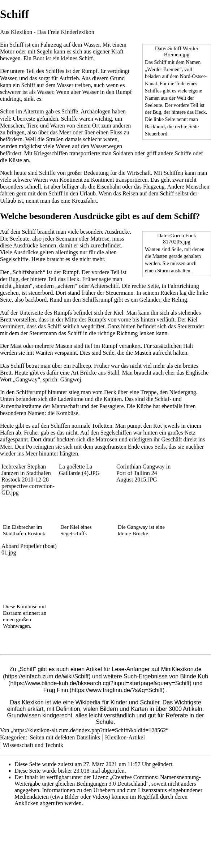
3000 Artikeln (186, 709)
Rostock (36, 534)
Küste (15, 160)
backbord (36, 300)
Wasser (92, 45)
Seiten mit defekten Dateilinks (65, 737)
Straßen (55, 139)
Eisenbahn (109, 187)
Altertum (34, 111)
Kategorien (13, 737)
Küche (144, 406)
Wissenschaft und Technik (33, 745)
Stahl (113, 373)
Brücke (88, 373)
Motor (7, 51)
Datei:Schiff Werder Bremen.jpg (177, 51)
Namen (152, 98)
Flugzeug (154, 187)
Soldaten (123, 153)
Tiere (32, 126)
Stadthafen (14, 534)
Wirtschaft (139, 173)
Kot (158, 426)
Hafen (7, 433)
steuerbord (41, 293)
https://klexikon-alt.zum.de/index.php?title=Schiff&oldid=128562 (90, 730)
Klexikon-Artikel (125, 737)
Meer (65, 132)
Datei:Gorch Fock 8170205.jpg (177, 239)
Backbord (155, 126)
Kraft (117, 51)
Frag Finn (56, 690)
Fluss (116, 132)
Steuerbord (156, 134)
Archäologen (96, 111)
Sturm (163, 271)
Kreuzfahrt (84, 201)
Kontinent (71, 180)
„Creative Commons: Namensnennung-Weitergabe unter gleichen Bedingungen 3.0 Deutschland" (108, 780)
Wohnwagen (16, 626)
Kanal (151, 83)
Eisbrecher (23, 527)
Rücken (169, 293)
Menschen (12, 126)
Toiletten (102, 426)
